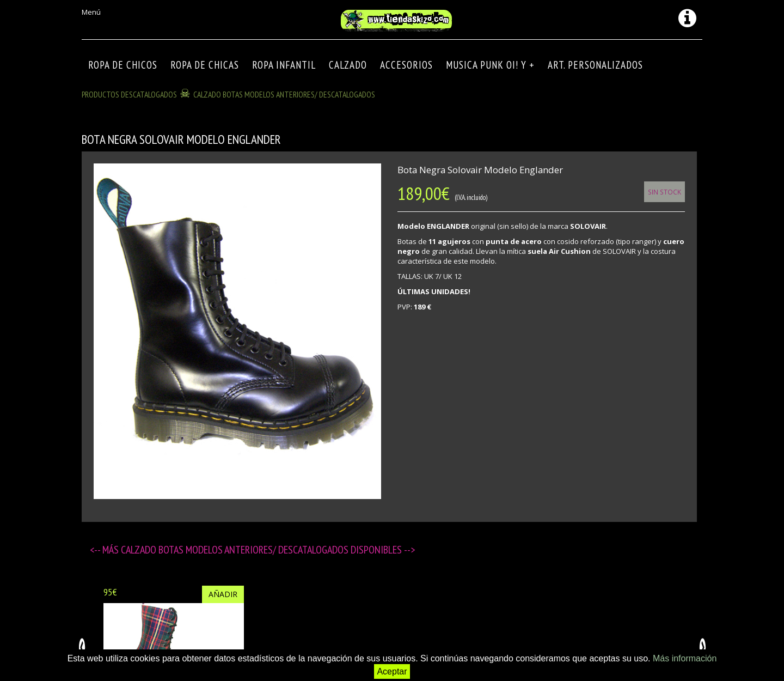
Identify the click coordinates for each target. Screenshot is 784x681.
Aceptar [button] (392, 671)
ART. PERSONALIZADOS (595, 65)
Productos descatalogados (129, 94)
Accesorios (406, 65)
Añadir (223, 594)
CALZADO (348, 65)
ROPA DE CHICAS (205, 65)
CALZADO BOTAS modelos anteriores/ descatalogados (284, 94)
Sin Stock (664, 192)
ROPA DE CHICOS (123, 65)
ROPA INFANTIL (284, 65)
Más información (685, 658)
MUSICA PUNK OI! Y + (490, 65)
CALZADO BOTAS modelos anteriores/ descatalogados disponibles (262, 550)
